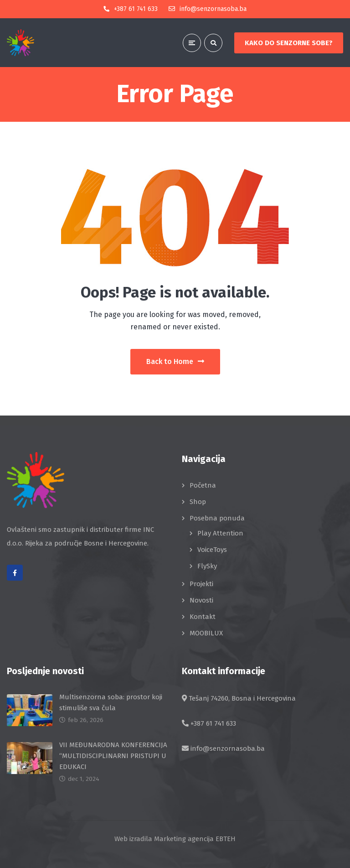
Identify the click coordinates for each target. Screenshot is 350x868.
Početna (203, 485)
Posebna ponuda (217, 518)
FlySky (207, 566)
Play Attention (220, 533)
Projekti (201, 583)
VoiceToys (212, 549)
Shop (198, 501)
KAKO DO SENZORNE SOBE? (289, 43)
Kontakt (203, 616)
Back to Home (175, 361)
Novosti (201, 600)
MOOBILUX (206, 633)
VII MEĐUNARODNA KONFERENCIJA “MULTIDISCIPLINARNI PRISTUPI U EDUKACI (113, 755)
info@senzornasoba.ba (228, 748)
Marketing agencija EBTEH (195, 838)
